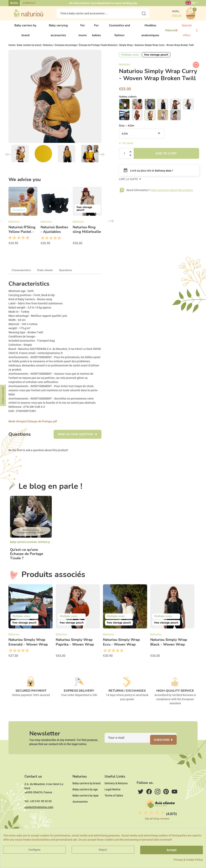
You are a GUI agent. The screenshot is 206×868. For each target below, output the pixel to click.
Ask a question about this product (172, 193)
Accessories (80, 814)
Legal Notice (113, 801)
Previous (8, 158)
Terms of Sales (114, 808)
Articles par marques (51, 545)
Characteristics (21, 274)
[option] (23, 221)
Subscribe (167, 746)
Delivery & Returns (116, 795)
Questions (66, 274)
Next (101, 158)
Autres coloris (128, 100)
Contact (29, 3)
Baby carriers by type (86, 808)
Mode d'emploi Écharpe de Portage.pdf (33, 425)
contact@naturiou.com (39, 819)
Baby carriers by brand (86, 795)
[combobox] (142, 137)
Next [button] (111, 224)
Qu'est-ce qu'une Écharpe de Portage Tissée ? (27, 557)
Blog (14, 3)
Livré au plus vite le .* (148, 174)
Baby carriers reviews (23, 545)
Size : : (127, 129)
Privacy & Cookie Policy (188, 860)
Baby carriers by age (85, 801)
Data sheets (45, 274)
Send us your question (76, 438)
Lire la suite (129, 183)
